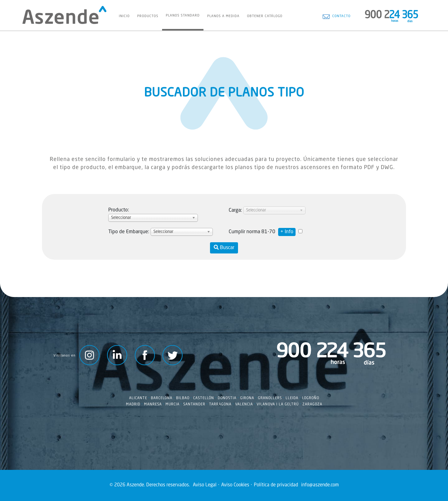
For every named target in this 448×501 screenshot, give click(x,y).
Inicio (124, 16)
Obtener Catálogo (265, 16)
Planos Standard (183, 16)
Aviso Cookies (235, 485)
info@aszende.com (320, 485)
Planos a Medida (223, 16)
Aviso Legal (205, 485)
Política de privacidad (276, 485)
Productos (148, 16)
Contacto (337, 17)
